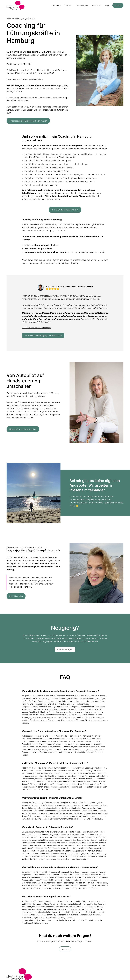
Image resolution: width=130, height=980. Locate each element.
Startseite (56, 5)
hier (38, 923)
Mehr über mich (16, 596)
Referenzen (97, 5)
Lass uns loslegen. (65, 649)
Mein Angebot (82, 5)
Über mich (68, 5)
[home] (16, 5)
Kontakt (118, 5)
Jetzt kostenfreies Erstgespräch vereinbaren (28, 121)
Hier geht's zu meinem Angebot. (65, 210)
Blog (107, 5)
